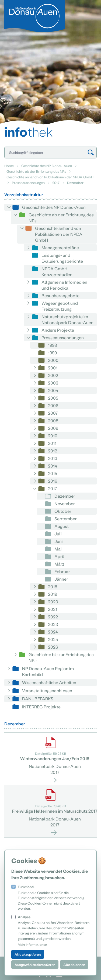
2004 (53, 390)
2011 (52, 443)
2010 (53, 436)
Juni (58, 541)
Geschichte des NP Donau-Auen (47, 166)
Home (9, 166)
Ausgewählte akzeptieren (35, 965)
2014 (53, 466)
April (59, 556)
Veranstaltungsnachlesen (47, 690)
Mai (58, 549)
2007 (53, 413)
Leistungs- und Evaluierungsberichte (62, 258)
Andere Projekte (58, 330)
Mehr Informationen (32, 944)
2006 (53, 405)
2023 (53, 624)
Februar (62, 571)
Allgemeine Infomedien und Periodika (64, 285)
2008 (53, 420)
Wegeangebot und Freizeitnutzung (60, 306)
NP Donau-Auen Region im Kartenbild (48, 671)
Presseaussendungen (28, 183)
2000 (53, 360)
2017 (56, 183)
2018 (53, 586)
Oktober (63, 511)
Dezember (65, 496)
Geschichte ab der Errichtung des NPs (36, 171)
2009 (53, 428)
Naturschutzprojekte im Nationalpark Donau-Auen (67, 319)
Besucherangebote (60, 295)
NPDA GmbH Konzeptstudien (57, 271)
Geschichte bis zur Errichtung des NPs (61, 657)
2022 (53, 617)
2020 (53, 602)
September (66, 519)
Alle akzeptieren (28, 954)
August (62, 526)
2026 (53, 647)
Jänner (61, 579)
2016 (53, 481)
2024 (53, 632)
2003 (53, 383)
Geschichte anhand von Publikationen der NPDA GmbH (50, 177)
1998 (53, 345)
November (65, 503)
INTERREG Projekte (41, 707)
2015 (53, 473)
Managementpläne (60, 247)
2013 (53, 458)
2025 (53, 639)
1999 (52, 353)
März (59, 564)
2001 (53, 368)
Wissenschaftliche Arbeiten (49, 682)
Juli (58, 534)
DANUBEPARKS (38, 699)
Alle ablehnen (74, 965)
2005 (53, 398)
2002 (53, 375)
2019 (53, 594)
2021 (53, 609)
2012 (53, 451)
